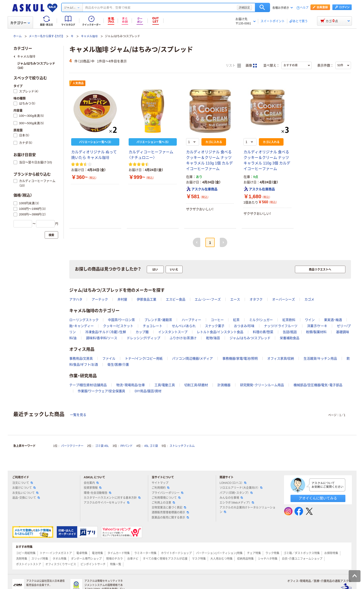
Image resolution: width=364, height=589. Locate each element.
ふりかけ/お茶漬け (183, 338)
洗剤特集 (22, 559)
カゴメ (309, 299)
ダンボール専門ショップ (86, 559)
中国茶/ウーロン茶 (121, 320)
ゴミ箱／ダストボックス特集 (302, 553)
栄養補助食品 (290, 338)
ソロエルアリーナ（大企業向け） (241, 488)
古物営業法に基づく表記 (169, 508)
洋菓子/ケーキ (317, 326)
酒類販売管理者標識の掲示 (170, 512)
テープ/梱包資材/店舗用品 (88, 385)
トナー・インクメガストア (56, 553)
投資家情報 (93, 488)
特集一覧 (116, 564)
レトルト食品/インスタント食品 (220, 332)
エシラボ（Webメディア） (237, 503)
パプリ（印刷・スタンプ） (236, 493)
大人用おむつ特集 (221, 559)
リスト (233, 66)
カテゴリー (20, 23)
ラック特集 (272, 553)
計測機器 (224, 385)
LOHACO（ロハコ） (233, 483)
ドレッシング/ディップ (144, 338)
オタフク (256, 299)
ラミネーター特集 (145, 553)
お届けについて (24, 488)
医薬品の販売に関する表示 (170, 518)
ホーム (17, 36)
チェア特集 (254, 553)
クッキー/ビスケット (118, 326)
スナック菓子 (215, 326)
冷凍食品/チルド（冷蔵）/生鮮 (106, 332)
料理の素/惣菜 (263, 332)
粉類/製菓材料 (316, 332)
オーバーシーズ (284, 299)
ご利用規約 (160, 488)
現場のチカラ (114, 559)
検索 (262, 7)
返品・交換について (26, 498)
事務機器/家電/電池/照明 (240, 358)
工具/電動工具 (165, 385)
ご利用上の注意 (163, 503)
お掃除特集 (331, 553)
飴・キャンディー (82, 326)
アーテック (100, 299)
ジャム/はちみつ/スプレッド (250, 338)
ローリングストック (84, 320)
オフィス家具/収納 (281, 358)
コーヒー (217, 320)
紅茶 (236, 320)
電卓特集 (82, 553)
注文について (23, 483)
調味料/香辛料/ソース (102, 338)
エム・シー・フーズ (208, 299)
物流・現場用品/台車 (131, 385)
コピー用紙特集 (26, 553)
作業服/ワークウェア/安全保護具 (101, 391)
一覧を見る (78, 415)
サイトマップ (160, 483)
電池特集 (97, 553)
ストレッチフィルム (182, 446)
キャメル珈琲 (89, 36)
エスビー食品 (176, 299)
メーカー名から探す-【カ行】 (46, 36)
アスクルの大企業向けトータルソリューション (247, 510)
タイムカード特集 (119, 553)
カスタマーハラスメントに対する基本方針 (112, 498)
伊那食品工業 (147, 299)
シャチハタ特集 (268, 559)
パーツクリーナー (72, 446)
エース (235, 299)
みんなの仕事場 (231, 498)
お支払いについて (25, 493)
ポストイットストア (29, 564)
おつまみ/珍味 (244, 326)
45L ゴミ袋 (151, 446)
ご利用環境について (166, 498)
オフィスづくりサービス (61, 564)
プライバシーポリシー (167, 493)
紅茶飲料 (289, 320)
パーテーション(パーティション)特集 (219, 553)
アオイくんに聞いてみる (318, 498)
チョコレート (153, 326)
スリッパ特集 (40, 559)
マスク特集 (199, 559)
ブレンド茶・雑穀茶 (158, 320)
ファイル (109, 358)
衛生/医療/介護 (118, 365)
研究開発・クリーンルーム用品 (262, 385)
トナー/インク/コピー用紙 (144, 358)
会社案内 (91, 483)
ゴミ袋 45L (102, 446)
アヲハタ (76, 299)
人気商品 (78, 83)
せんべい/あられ (184, 326)
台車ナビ (133, 559)
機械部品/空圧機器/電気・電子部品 (318, 385)
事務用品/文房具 (81, 358)
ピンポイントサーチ (93, 564)
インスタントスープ (173, 332)
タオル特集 (60, 559)
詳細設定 (244, 7)
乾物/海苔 (213, 338)
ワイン (310, 320)
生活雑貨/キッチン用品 (320, 358)
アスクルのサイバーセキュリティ (107, 503)
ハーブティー (191, 320)
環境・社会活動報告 (97, 493)
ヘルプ (304, 8)
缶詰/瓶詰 (290, 332)
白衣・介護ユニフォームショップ (302, 559)
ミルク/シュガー (261, 320)
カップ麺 (142, 332)
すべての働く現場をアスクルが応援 (165, 559)
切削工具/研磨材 (196, 385)
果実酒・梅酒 (333, 320)
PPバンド (127, 446)
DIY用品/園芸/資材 (148, 391)
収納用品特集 (245, 559)
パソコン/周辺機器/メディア (193, 358)
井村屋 (122, 299)
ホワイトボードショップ (176, 553)
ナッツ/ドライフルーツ (281, 326)
